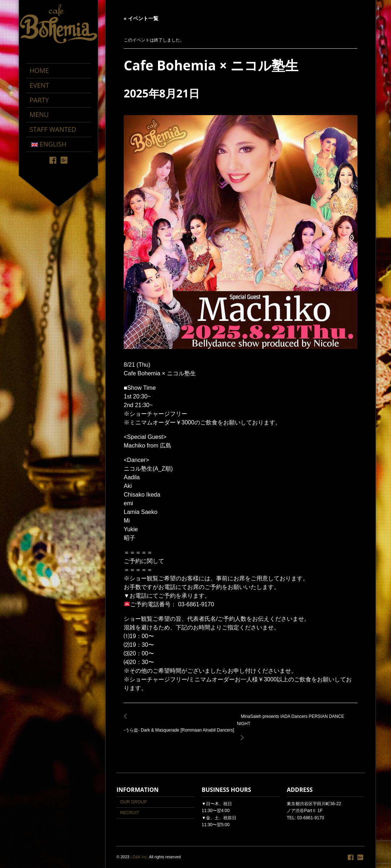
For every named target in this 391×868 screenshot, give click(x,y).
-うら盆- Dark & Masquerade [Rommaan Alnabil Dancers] (180, 726)
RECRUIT (130, 813)
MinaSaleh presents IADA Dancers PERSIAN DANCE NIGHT (297, 724)
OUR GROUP (133, 802)
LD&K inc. (139, 857)
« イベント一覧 (141, 18)
